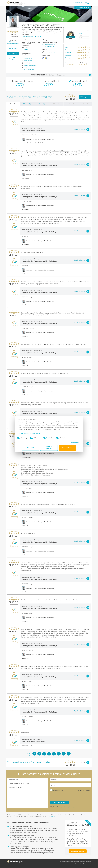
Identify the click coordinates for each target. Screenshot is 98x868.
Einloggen (87, 3)
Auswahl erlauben (49, 449)
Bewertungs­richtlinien (65, 862)
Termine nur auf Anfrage (49, 46)
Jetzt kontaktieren (83, 7)
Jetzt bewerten (13, 53)
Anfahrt (26, 50)
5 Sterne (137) (27, 104)
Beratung (68, 58)
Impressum (25, 434)
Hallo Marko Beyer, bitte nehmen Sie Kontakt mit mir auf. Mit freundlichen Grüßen (27, 793)
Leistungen (68, 52)
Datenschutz (82, 862)
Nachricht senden (60, 802)
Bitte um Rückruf (58, 790)
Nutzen (67, 50)
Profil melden (52, 816)
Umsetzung (68, 55)
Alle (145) (13, 104)
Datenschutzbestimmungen (37, 434)
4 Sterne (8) (42, 104)
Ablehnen (31, 449)
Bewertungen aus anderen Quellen (13, 43)
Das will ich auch (77, 3)
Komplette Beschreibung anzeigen (31, 36)
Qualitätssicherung (74, 862)
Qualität (67, 47)
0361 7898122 (28, 59)
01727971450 (28, 61)
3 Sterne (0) (56, 104)
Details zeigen (70, 443)
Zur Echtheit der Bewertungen (13, 48)
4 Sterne (80, 33)
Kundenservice (69, 63)
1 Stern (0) (85, 104)
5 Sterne (80, 31)
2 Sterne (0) (71, 104)
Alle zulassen (67, 449)
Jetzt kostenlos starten (78, 851)
